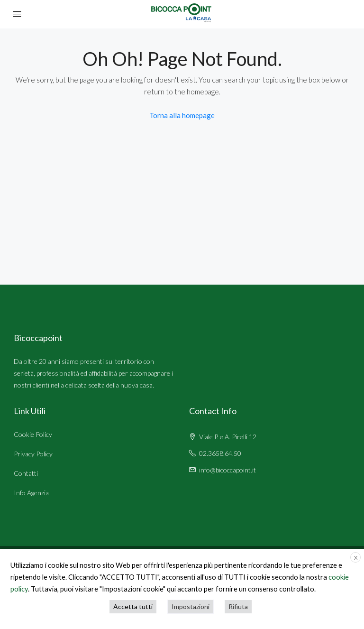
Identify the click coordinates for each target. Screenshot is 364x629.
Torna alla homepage (182, 115)
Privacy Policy (33, 454)
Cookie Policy (33, 434)
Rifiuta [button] (238, 606)
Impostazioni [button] (191, 606)
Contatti (26, 473)
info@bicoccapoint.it (227, 470)
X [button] (356, 558)
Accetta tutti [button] (133, 606)
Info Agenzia (31, 493)
